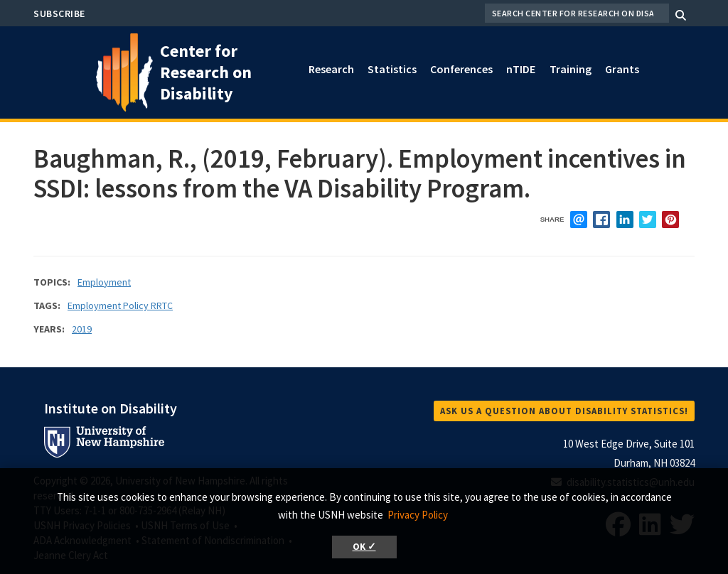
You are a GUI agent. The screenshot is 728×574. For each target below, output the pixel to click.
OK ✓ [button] (364, 547)
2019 (82, 329)
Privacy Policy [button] (418, 515)
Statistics (392, 69)
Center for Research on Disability (206, 72)
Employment (104, 282)
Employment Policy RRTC (120, 305)
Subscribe (59, 13)
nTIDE (521, 69)
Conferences (461, 69)
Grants (622, 69)
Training (571, 69)
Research (331, 69)
